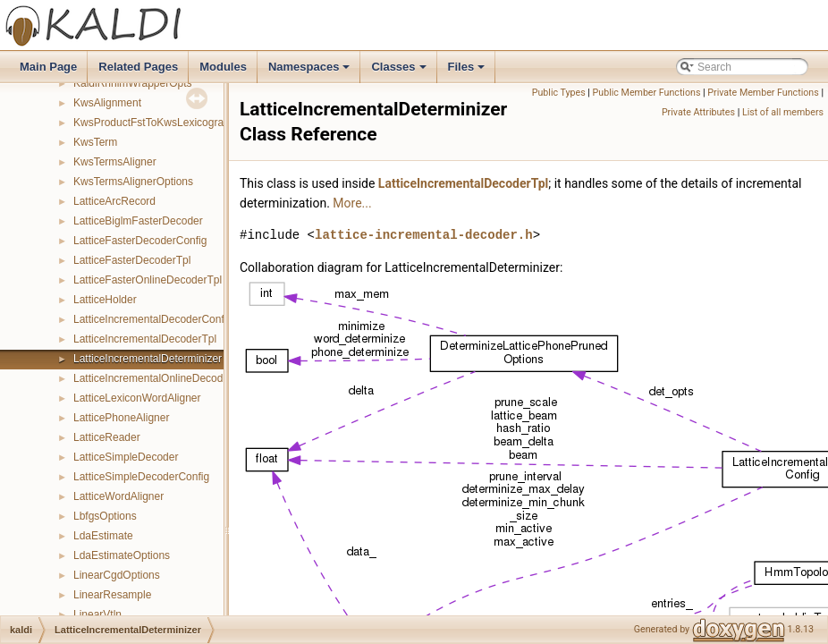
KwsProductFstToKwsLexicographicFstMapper (184, 123)
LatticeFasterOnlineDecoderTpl (148, 280)
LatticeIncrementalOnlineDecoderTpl (161, 378)
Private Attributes (698, 112)
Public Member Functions (647, 93)
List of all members (783, 112)
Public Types (559, 93)
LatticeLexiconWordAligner (137, 398)
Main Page (48, 67)
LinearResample (112, 595)
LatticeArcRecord (114, 201)
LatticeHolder (105, 300)
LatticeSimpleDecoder (126, 457)
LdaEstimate (103, 536)
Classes (400, 72)
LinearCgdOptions (117, 575)
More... (352, 203)
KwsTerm (95, 142)
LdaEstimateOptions (122, 555)
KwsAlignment (107, 103)
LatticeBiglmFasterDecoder (138, 221)
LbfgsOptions (105, 516)
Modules (223, 67)
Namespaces (311, 72)
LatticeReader (107, 437)
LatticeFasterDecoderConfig (140, 241)
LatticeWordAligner (118, 496)
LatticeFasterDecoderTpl (132, 260)
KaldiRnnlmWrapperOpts (133, 83)
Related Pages (138, 67)
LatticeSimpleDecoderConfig (141, 477)
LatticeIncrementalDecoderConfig (153, 319)
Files (468, 72)
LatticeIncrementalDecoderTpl (145, 339)
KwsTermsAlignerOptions (133, 182)
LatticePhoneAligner (121, 418)
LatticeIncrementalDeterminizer (148, 359)
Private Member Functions (763, 93)
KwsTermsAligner (115, 162)
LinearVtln (97, 614)
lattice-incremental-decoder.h (424, 235)
